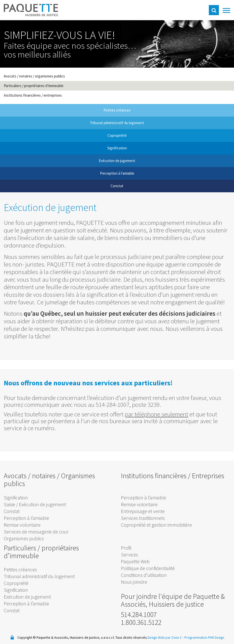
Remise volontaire (22, 525)
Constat (12, 511)
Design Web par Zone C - (165, 637)
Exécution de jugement (27, 597)
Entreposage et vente (143, 511)
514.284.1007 (139, 615)
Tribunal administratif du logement (39, 576)
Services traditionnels (143, 518)
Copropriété (16, 583)
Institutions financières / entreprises (33, 95)
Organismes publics (24, 538)
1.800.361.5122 (141, 622)
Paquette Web (135, 561)
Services (129, 555)
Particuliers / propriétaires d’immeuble (34, 86)
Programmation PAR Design (205, 637)
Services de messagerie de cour (36, 532)
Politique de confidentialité (148, 568)
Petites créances (20, 569)
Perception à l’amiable (26, 518)
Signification (16, 498)
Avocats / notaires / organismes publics (34, 76)
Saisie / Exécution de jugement (35, 504)
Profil (126, 548)
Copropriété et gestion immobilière (156, 525)
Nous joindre (134, 582)
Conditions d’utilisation (144, 575)
